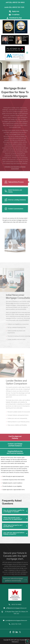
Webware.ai (15, 642)
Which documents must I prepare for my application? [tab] (13, 518)
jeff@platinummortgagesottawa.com (15, 608)
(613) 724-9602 (19, 2)
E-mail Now (16, 15)
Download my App (16, 18)
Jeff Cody (16, 640)
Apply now (16, 11)
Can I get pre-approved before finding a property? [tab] (14, 533)
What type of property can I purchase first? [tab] (13, 526)
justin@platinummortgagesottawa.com (15, 620)
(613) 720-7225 (19, 7)
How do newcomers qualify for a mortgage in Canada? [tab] (14, 511)
